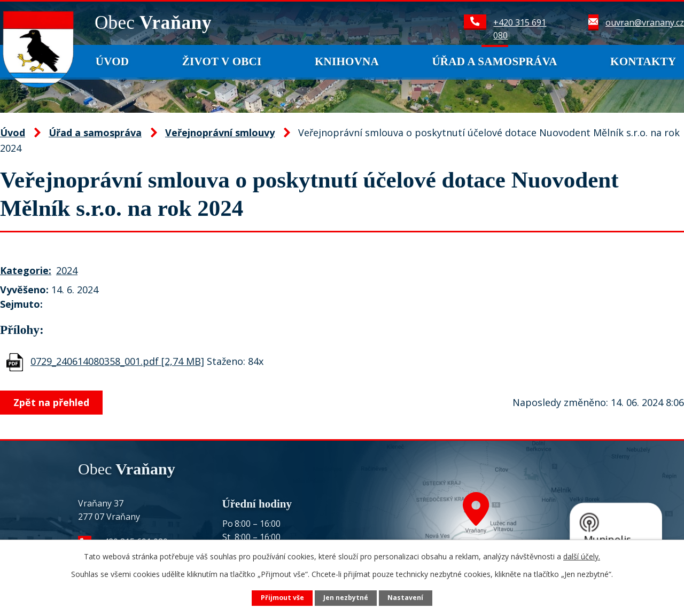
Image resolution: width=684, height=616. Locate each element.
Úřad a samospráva (494, 61)
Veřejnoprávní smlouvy (220, 132)
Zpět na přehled (52, 402)
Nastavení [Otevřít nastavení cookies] (405, 598)
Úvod (112, 61)
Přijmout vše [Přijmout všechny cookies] (282, 598)
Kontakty (643, 61)
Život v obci (222, 61)
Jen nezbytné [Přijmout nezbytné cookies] (346, 598)
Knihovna (347, 61)
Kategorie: (26, 270)
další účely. (582, 556)
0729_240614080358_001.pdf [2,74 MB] (117, 361)
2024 (67, 270)
